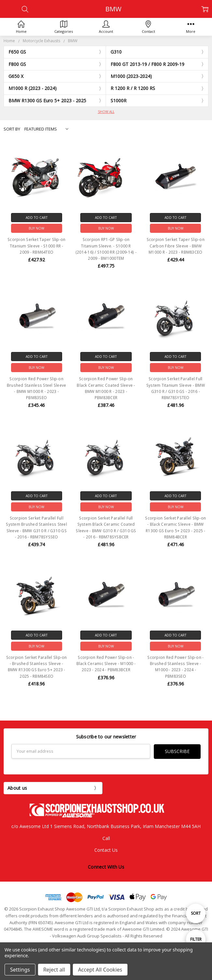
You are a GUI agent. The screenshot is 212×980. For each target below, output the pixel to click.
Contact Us (106, 850)
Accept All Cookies (100, 970)
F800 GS (17, 64)
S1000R (119, 101)
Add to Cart (37, 218)
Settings (20, 970)
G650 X (16, 76)
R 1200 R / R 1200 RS (133, 88)
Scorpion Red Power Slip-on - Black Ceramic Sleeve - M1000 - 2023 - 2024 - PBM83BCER (106, 664)
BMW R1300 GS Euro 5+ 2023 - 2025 (47, 101)
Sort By (12, 129)
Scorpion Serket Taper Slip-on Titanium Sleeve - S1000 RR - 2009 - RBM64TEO (36, 246)
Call (106, 838)
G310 (116, 52)
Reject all (54, 970)
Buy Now (36, 228)
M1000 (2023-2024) (131, 76)
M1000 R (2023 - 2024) (33, 88)
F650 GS (17, 52)
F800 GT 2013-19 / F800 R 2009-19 (147, 64)
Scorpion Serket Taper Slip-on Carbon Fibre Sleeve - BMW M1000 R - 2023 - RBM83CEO (176, 246)
